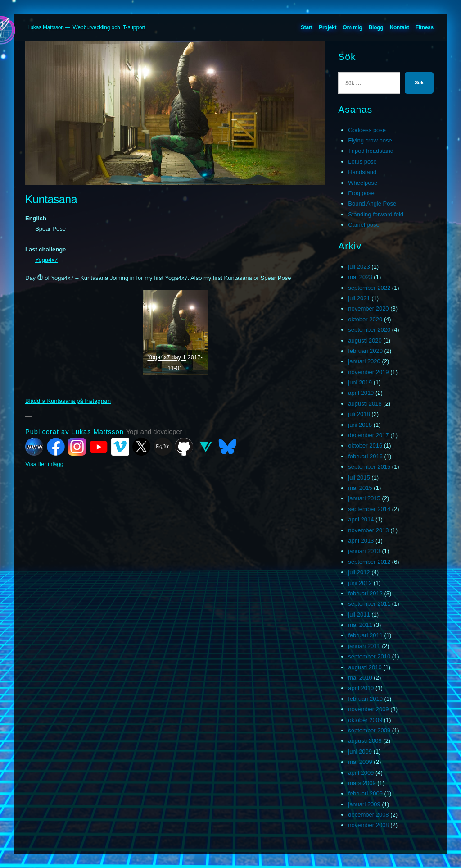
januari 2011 (364, 646)
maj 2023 (360, 277)
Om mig (352, 27)
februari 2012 (365, 593)
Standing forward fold (376, 214)
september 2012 (369, 562)
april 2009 (361, 773)
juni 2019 (360, 382)
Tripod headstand (371, 151)
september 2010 (369, 656)
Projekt (328, 27)
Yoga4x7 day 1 (167, 357)
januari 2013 (364, 551)
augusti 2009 (365, 741)
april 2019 (361, 393)
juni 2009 (360, 752)
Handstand (362, 172)
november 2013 (368, 530)
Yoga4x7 (46, 260)
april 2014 (361, 519)
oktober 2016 (365, 445)
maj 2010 (360, 678)
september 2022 (369, 288)
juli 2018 (359, 414)
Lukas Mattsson (46, 27)
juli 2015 (359, 477)
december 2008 (368, 815)
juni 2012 (360, 583)
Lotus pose (362, 162)
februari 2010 (365, 699)
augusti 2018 (365, 404)
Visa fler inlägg (44, 464)
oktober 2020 (365, 319)
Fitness (425, 27)
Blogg (376, 27)
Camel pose (364, 225)
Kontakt (400, 27)
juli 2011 (359, 614)
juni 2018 (360, 425)
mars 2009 (362, 783)
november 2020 (368, 308)
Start (307, 27)
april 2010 (361, 688)
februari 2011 (365, 635)
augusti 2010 (365, 667)
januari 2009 (364, 804)
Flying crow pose (370, 140)
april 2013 (361, 541)
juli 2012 (359, 572)
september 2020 (369, 330)
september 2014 (369, 509)
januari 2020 (364, 361)
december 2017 (368, 435)
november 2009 (368, 709)
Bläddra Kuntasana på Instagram (68, 401)
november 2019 (368, 372)
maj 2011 (360, 625)
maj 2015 (360, 488)
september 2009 (369, 730)
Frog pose (361, 193)
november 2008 (368, 825)
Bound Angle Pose (372, 203)
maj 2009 (360, 762)
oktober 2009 (365, 720)
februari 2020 (365, 351)
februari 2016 (365, 456)
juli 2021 (359, 298)
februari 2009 (365, 793)
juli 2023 (359, 267)
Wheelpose (363, 183)
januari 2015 (364, 498)
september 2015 (369, 467)
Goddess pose (367, 130)
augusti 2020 (365, 340)
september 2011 (369, 604)
